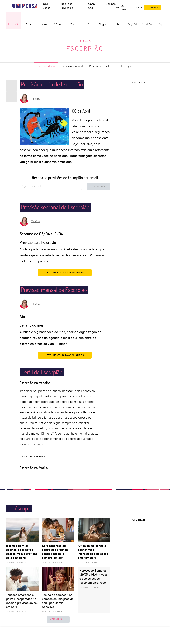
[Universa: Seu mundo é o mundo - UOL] (25, 6)
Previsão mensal (99, 66)
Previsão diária (46, 66)
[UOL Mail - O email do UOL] (126, 7)
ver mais (58, 619)
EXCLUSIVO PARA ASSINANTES (65, 272)
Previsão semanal (72, 66)
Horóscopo (85, 41)
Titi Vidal (36, 99)
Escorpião (85, 48)
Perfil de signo (124, 66)
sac (118, 7)
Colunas (111, 4)
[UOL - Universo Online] (40, 6)
